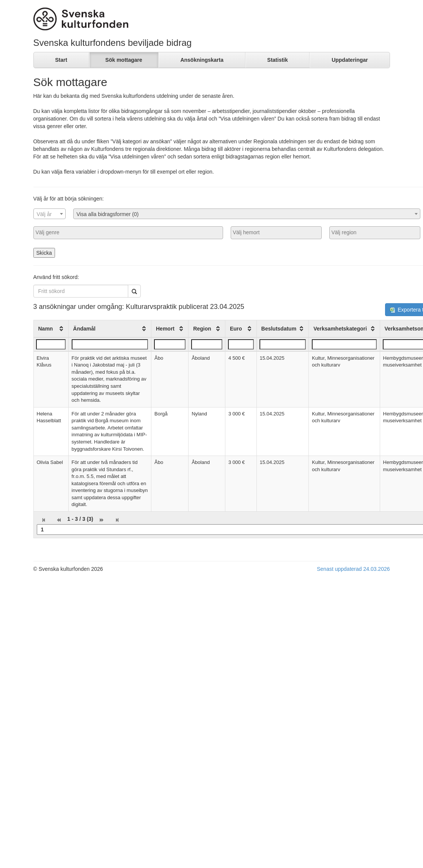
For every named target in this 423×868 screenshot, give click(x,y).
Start (61, 60)
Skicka (44, 253)
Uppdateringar (350, 60)
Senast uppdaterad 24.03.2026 (353, 569)
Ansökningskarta (202, 60)
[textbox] (50, 214)
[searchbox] (128, 232)
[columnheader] (51, 329)
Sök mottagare (124, 60)
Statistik (277, 60)
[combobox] (50, 214)
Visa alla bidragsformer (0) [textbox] (108, 214)
